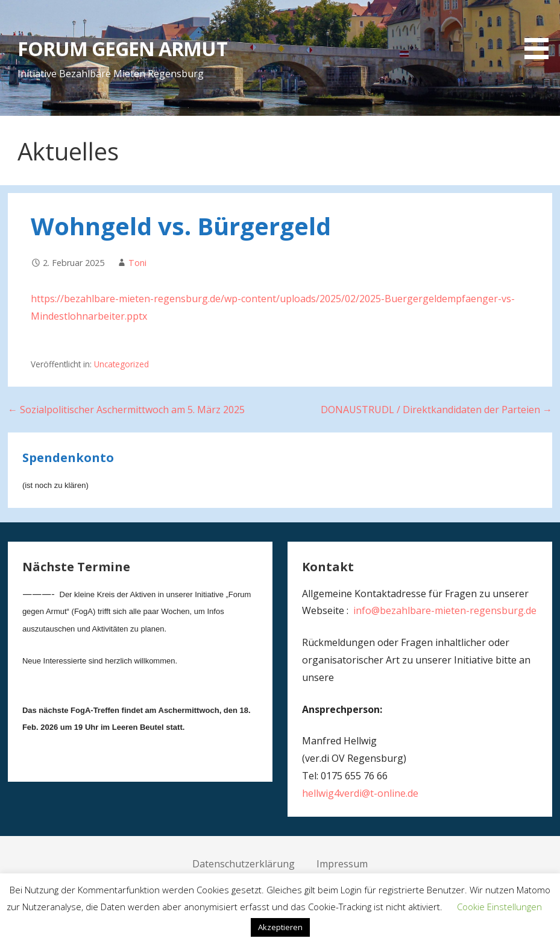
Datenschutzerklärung (244, 864)
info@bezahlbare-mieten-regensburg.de (445, 610)
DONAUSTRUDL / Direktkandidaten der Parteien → (436, 410)
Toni (137, 263)
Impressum (342, 864)
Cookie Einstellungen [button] (499, 907)
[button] (541, 32)
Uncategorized (121, 364)
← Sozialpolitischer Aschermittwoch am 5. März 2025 (126, 410)
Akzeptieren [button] (280, 927)
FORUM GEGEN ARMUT (122, 49)
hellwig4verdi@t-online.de (360, 793)
